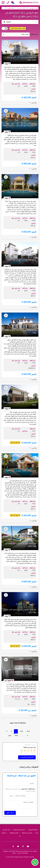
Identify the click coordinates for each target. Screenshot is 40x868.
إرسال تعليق (10, 813)
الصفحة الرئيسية (33, 830)
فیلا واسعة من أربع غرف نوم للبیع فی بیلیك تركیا (19, 192)
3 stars (28, 751)
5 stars (21, 751)
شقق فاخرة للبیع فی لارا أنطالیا (26, 674)
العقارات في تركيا (21, 8)
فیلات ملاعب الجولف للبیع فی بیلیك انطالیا (21, 471)
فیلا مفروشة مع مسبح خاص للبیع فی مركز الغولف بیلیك (21, 59)
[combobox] (12, 796)
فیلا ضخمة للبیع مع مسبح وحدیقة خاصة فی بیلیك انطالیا (21, 545)
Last (10, 735)
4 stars (25, 751)
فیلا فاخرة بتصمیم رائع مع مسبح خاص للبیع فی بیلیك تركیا (19, 611)
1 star (34, 751)
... (22, 735)
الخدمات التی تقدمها (19, 830)
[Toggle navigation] (20, 22)
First (28, 731)
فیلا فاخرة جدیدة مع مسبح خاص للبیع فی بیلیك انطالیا (19, 404)
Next (16, 735)
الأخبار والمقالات (14, 833)
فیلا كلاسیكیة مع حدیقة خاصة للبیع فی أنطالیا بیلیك (21, 331)
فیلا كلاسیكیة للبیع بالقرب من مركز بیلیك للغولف (19, 126)
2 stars (31, 751)
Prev (22, 731)
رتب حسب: (34, 35)
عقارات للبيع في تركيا (32, 8)
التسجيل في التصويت (27, 757)
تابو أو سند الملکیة (27, 833)
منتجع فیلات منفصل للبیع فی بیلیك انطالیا (22, 260)
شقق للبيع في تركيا (10, 8)
